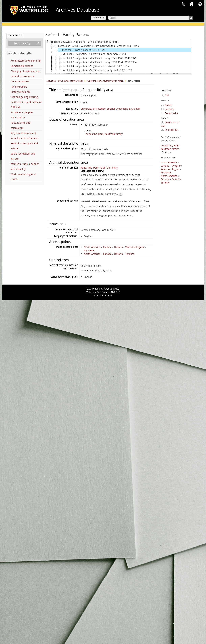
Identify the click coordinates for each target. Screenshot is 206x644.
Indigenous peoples (22, 112)
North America (92, 247)
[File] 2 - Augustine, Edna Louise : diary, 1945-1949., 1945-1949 (99, 58)
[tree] (118, 57)
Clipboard (183, 4)
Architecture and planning (26, 61)
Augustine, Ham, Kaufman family (104, 134)
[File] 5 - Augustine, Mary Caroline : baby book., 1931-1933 (97, 70)
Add (167, 95)
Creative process (20, 81)
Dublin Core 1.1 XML (170, 124)
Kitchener (89, 250)
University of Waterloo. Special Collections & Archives (111, 109)
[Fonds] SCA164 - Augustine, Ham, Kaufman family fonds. (84, 42)
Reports (167, 105)
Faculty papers (19, 87)
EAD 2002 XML (170, 130)
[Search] (151, 18)
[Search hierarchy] (25, 43)
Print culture (18, 117)
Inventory (168, 109)
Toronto (130, 254)
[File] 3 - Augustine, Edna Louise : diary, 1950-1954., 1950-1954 (99, 62)
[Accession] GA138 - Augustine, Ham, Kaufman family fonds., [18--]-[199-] (97, 46)
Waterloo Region (135, 247)
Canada (107, 247)
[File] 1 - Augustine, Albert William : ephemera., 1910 (94, 54)
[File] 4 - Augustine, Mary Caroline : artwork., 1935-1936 (95, 66)
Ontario (118, 247)
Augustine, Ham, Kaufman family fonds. (65, 81)
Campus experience (22, 66)
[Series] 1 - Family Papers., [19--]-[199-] (82, 50)
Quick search (15, 35)
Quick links (200, 4)
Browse (97, 18)
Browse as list (170, 113)
